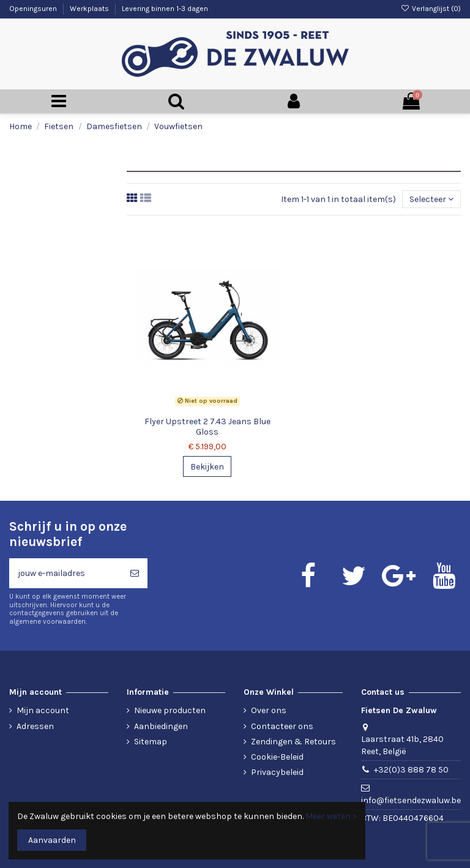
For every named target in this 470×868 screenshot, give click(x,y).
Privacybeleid (277, 772)
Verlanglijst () (431, 9)
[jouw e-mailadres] (65, 573)
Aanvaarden (52, 840)
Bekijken (207, 467)
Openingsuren (34, 9)
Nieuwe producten (170, 710)
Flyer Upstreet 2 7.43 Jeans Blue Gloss (207, 427)
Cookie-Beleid (277, 757)
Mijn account (43, 710)
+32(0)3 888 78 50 (411, 770)
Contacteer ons (282, 726)
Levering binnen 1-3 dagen (165, 9)
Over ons (269, 710)
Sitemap (151, 742)
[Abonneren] (135, 573)
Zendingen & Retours (293, 742)
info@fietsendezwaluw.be (411, 800)
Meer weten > (331, 816)
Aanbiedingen (161, 726)
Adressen (35, 726)
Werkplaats (90, 9)
